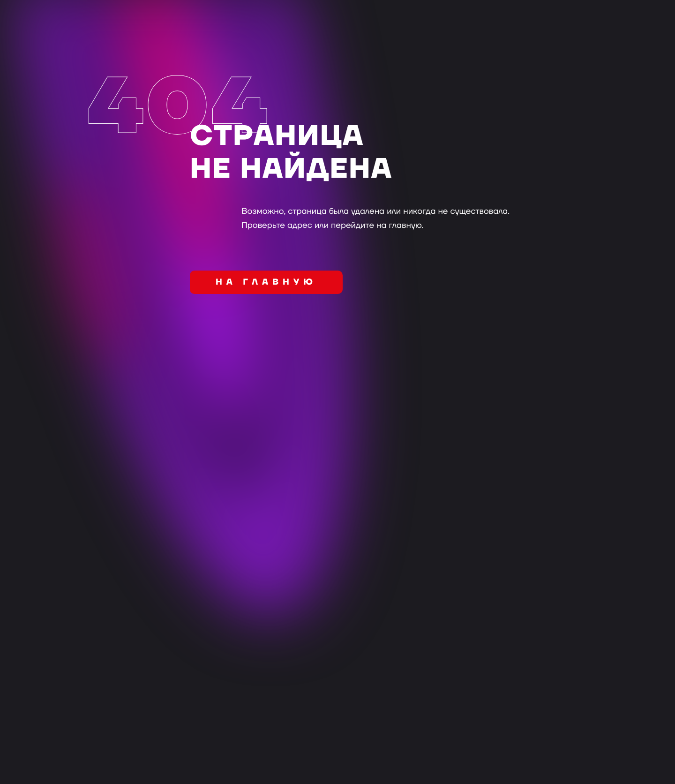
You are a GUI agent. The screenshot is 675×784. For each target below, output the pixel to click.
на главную (266, 283)
